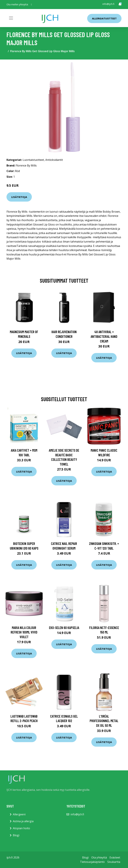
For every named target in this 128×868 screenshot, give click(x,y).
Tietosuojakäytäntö (92, 862)
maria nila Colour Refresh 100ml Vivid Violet (24, 632)
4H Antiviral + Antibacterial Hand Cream (104, 336)
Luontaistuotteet (33, 160)
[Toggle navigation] (11, 18)
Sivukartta (114, 862)
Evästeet (115, 857)
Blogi (16, 835)
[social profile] (31, 5)
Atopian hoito (21, 828)
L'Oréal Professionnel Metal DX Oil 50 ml (104, 721)
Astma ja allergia (23, 821)
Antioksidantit (54, 160)
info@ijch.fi (108, 4)
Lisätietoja (19, 197)
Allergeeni (19, 814)
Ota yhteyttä (99, 857)
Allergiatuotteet (104, 18)
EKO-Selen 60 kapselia (64, 628)
